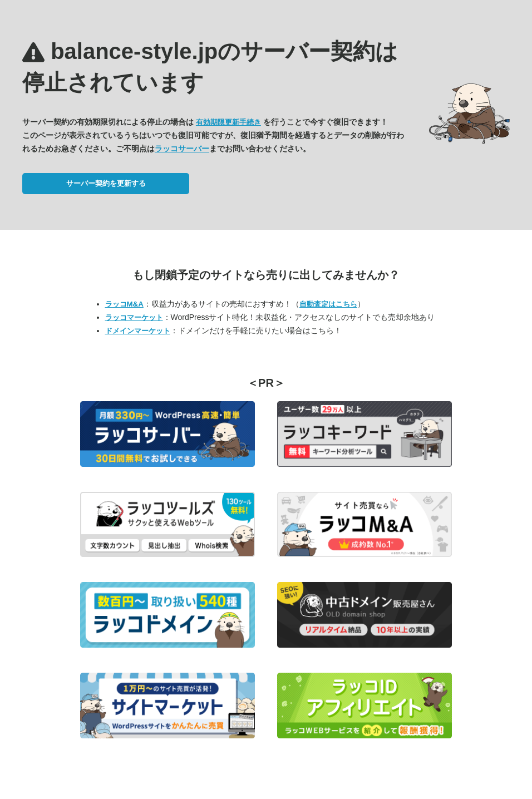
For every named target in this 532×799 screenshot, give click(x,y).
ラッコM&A (124, 304)
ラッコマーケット (134, 317)
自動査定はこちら (328, 304)
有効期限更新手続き (228, 122)
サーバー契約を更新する (106, 183)
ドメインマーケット (138, 331)
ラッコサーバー (182, 149)
